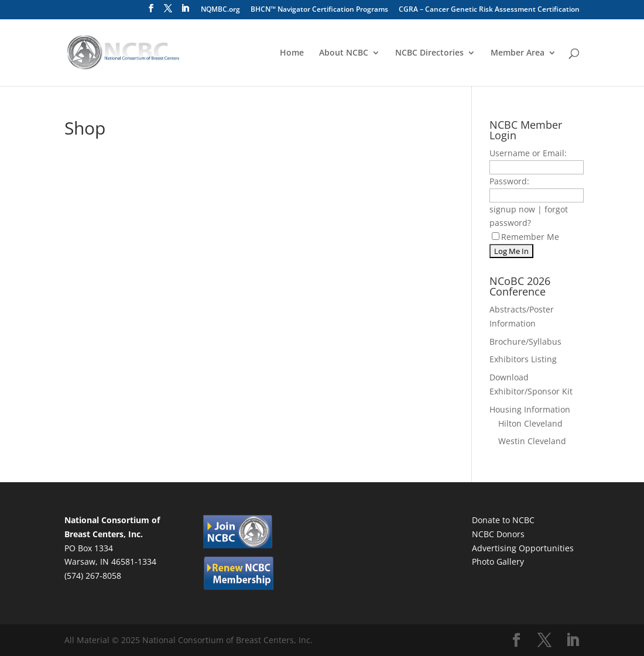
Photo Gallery (498, 561)
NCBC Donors (498, 534)
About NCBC (344, 53)
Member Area (518, 53)
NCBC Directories (429, 53)
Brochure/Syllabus (525, 341)
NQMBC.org (220, 10)
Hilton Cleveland (530, 423)
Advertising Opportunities (523, 548)
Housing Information (530, 409)
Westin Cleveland (532, 441)
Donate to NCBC (503, 520)
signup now (512, 209)
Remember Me (525, 237)
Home (292, 53)
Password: (509, 181)
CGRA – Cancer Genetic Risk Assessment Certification (489, 10)
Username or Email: (528, 153)
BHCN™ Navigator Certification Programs (319, 10)
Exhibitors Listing (523, 359)
